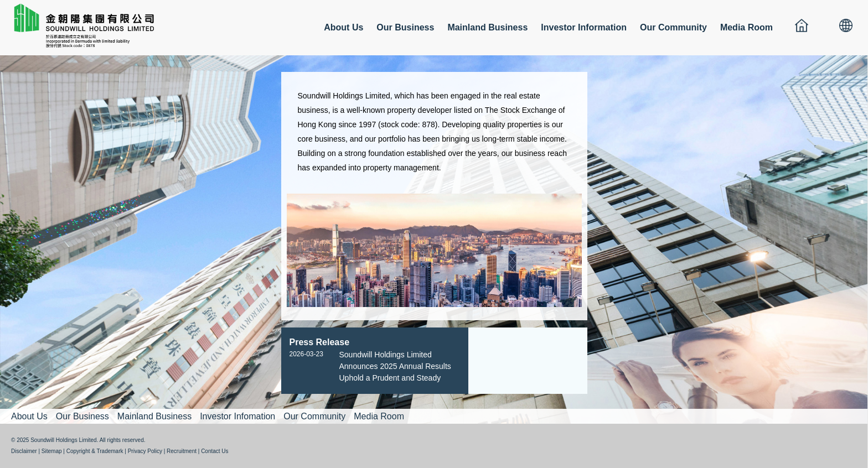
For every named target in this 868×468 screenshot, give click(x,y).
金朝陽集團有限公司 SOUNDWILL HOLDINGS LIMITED (89, 25)
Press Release (320, 342)
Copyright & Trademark (95, 451)
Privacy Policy (145, 451)
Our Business (405, 27)
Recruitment (182, 451)
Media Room (746, 27)
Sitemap (52, 451)
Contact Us (215, 451)
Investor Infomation (237, 416)
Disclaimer (24, 451)
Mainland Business (487, 27)
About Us (343, 27)
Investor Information (584, 27)
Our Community (673, 27)
